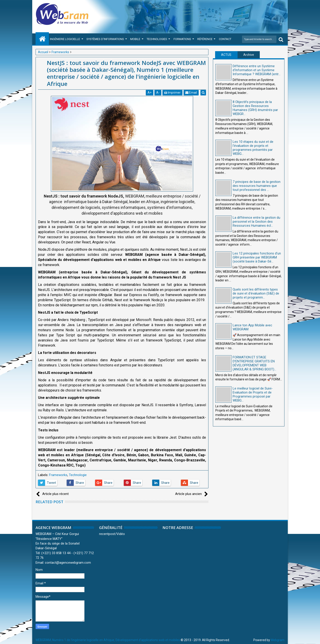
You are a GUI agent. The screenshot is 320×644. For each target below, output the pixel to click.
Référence (205, 39)
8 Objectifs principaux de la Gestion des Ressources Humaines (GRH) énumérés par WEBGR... (255, 108)
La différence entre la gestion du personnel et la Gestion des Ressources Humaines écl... (256, 222)
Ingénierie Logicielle (65, 39)
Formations (182, 39)
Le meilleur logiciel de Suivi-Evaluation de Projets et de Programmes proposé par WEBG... (253, 394)
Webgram (278, 640)
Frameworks (58, 475)
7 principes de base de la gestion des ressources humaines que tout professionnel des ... (257, 186)
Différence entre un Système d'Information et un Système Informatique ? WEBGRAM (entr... (257, 70)
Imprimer (173, 93)
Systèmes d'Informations (105, 39)
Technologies (157, 39)
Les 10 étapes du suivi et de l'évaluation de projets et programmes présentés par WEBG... (253, 148)
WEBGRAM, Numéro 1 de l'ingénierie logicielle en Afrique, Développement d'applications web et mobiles (108, 640)
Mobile (135, 39)
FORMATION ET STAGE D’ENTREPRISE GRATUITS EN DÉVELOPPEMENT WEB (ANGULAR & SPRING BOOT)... (254, 363)
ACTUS (226, 55)
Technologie (78, 475)
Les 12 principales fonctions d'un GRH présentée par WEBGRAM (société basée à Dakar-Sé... (257, 257)
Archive (249, 55)
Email (191, 93)
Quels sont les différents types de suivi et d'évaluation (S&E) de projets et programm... (256, 293)
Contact (225, 39)
